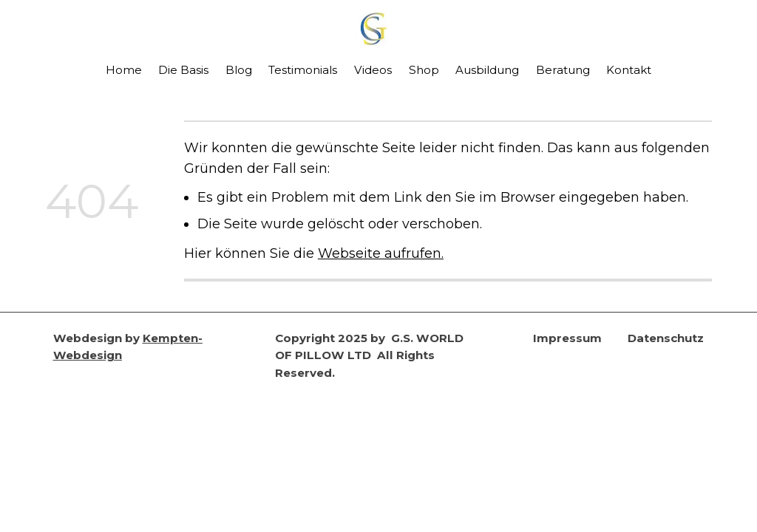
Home (124, 70)
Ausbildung (487, 70)
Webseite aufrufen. (381, 253)
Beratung (563, 70)
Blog (239, 70)
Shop (424, 70)
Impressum (567, 338)
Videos (373, 70)
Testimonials (303, 70)
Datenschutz (666, 338)
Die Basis (183, 70)
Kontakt (629, 70)
